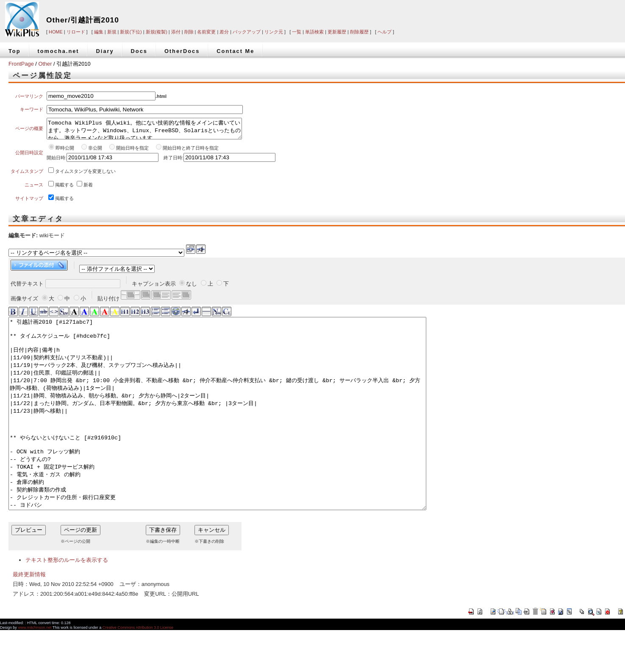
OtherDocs (182, 51)
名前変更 (206, 32)
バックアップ (247, 32)
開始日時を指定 (132, 152)
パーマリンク (29, 96)
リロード (76, 32)
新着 (88, 189)
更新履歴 (337, 32)
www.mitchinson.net (35, 669)
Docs (139, 51)
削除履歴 (359, 32)
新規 (112, 32)
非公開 (96, 152)
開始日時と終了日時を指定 (191, 152)
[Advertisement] (498, 14)
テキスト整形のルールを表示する (67, 602)
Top (15, 51)
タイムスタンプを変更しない (85, 175)
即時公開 (65, 152)
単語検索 (314, 32)
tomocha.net (58, 51)
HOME (56, 32)
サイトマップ (29, 202)
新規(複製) (157, 32)
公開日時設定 (29, 156)
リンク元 (274, 32)
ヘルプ (385, 32)
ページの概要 (29, 131)
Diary (105, 51)
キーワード (32, 109)
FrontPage (21, 64)
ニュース (34, 189)
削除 (189, 32)
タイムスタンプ (27, 175)
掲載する (64, 189)
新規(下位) (131, 32)
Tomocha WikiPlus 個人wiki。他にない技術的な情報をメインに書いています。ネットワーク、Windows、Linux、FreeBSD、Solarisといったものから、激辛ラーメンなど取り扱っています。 (144, 131)
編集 (99, 32)
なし (192, 287)
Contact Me (235, 51)
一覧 (297, 32)
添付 (176, 32)
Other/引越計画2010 (83, 20)
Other (45, 64)
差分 (224, 32)
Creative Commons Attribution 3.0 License (138, 669)
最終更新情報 (29, 616)
